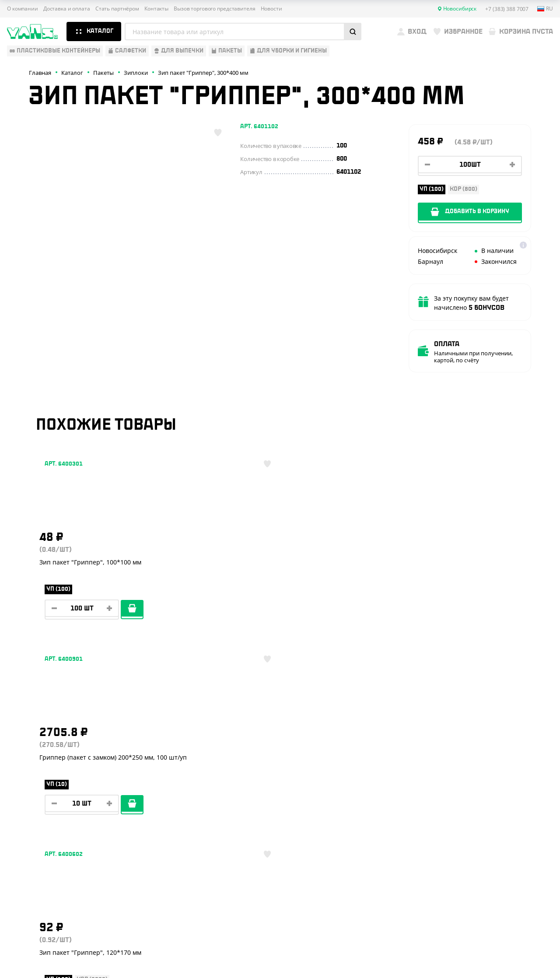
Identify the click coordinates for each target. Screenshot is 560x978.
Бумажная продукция (42, 785)
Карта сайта (460, 925)
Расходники (27, 848)
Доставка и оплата (67, 9)
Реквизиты (145, 797)
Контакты (156, 9)
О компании (23, 9)
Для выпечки (28, 810)
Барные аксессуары (39, 797)
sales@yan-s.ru (498, 850)
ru (545, 9)
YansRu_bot (484, 817)
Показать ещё (280, 684)
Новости (271, 9)
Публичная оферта (469, 910)
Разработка (488, 950)
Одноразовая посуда (41, 771)
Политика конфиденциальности (486, 918)
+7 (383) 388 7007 (485, 778)
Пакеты (19, 823)
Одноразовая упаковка (45, 759)
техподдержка (521, 950)
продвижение (495, 957)
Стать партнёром (117, 9)
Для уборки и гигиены (42, 836)
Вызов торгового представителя (215, 9)
